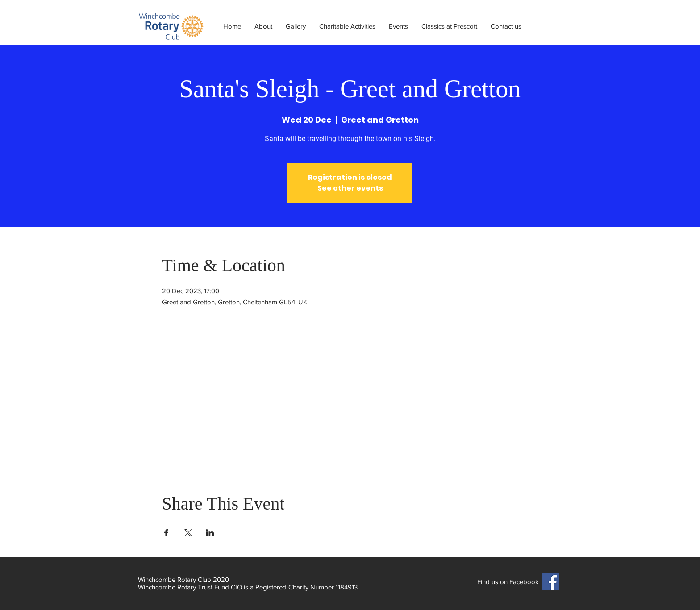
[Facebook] (551, 581)
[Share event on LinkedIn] (210, 533)
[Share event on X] (188, 533)
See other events (350, 188)
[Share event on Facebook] (166, 533)
